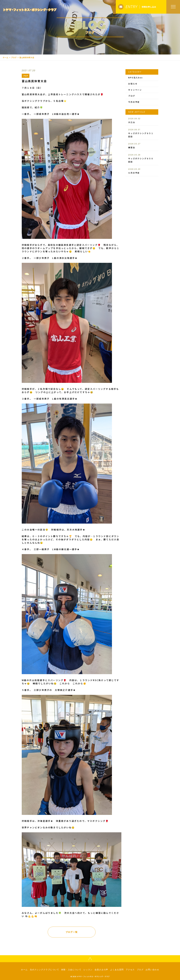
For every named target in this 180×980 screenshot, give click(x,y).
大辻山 (142, 121)
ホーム (6, 57)
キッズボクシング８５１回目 (142, 133)
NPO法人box (135, 78)
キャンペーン (135, 90)
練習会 (142, 146)
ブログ (14, 57)
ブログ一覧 (72, 932)
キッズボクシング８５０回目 (142, 158)
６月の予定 (142, 171)
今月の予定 (134, 102)
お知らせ (133, 84)
